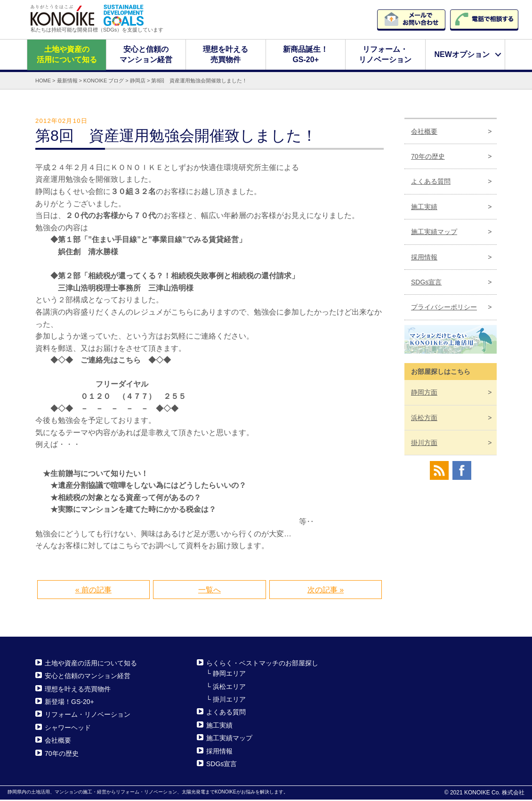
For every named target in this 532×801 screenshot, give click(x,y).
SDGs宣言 (426, 283)
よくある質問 (431, 183)
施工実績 (424, 208)
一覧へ (210, 591)
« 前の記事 (93, 591)
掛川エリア (229, 701)
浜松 (424, 419)
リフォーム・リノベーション (385, 55)
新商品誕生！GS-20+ (306, 55)
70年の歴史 (428, 158)
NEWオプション (462, 55)
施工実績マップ (434, 233)
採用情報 (424, 258)
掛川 (424, 444)
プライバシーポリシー (444, 308)
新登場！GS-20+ (69, 703)
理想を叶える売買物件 (226, 55)
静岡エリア (229, 675)
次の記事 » (326, 591)
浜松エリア (229, 688)
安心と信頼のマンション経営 (146, 55)
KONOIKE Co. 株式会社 (494, 794)
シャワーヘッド (68, 729)
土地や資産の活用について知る (66, 55)
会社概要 (424, 132)
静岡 (424, 394)
